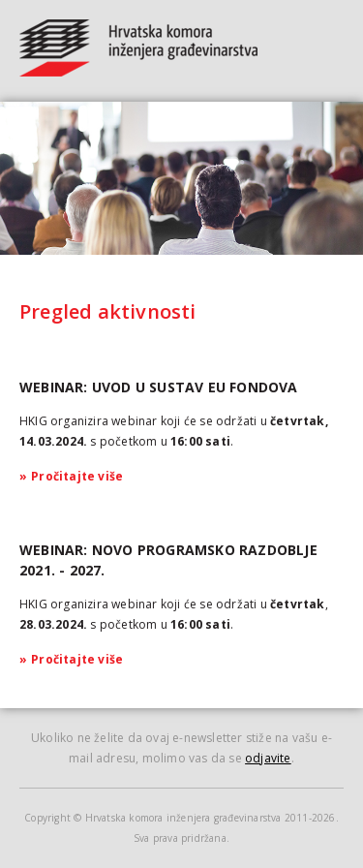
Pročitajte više (71, 476)
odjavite (268, 758)
